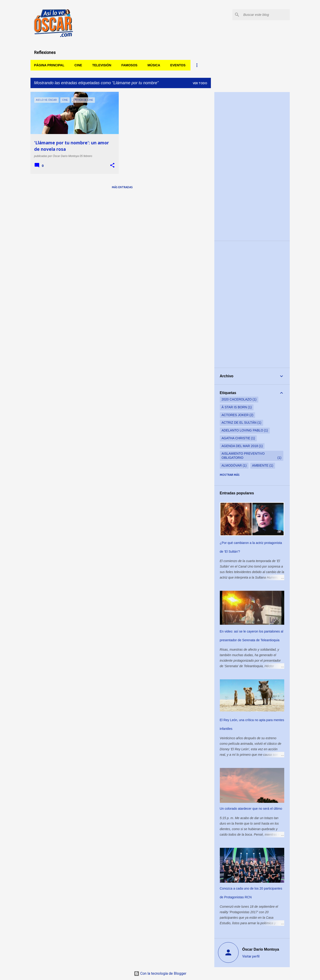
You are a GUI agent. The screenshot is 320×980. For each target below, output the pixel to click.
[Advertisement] (252, 166)
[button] (112, 165)
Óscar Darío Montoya (261, 949)
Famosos (129, 65)
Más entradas (122, 187)
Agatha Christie (236, 438)
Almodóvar (232, 465)
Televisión (102, 65)
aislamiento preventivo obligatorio (243, 456)
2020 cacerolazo (237, 399)
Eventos (178, 65)
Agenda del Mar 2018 (240, 446)
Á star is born (234, 407)
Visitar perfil (251, 956)
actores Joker (235, 415)
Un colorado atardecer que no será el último (251, 809)
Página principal (49, 65)
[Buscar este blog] (266, 15)
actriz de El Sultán (239, 423)
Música (154, 65)
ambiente (260, 465)
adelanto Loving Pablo (243, 430)
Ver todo (200, 83)
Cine (78, 65)
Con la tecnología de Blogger (160, 973)
